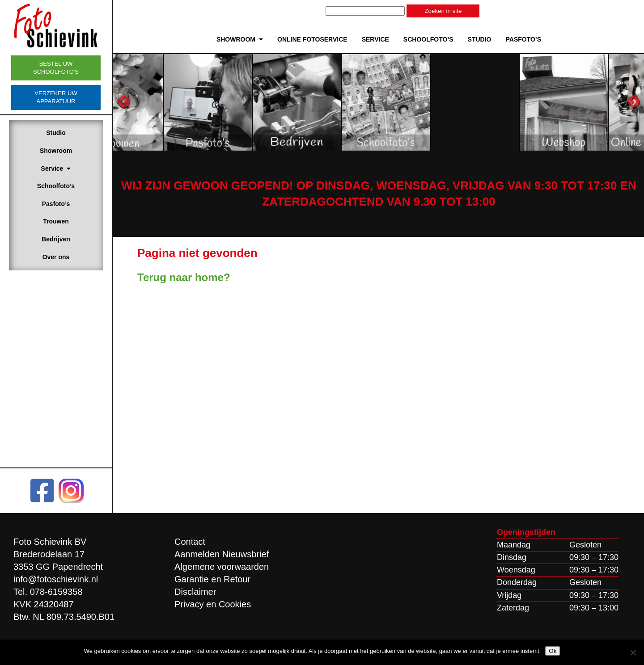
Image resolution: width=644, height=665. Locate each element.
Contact (190, 542)
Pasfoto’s (56, 204)
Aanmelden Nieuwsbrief (222, 554)
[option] (168, 102)
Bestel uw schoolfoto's (56, 68)
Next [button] (634, 102)
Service (56, 168)
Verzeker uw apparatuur (56, 97)
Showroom (56, 151)
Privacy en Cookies (213, 604)
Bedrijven (56, 239)
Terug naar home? (184, 277)
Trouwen (56, 221)
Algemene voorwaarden (222, 567)
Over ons (56, 257)
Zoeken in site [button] (443, 11)
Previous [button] (124, 102)
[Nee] (633, 652)
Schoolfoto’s (56, 186)
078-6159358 (56, 592)
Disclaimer (195, 592)
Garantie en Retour (212, 579)
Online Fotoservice (312, 39)
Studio (56, 133)
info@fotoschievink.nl (56, 579)
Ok (553, 651)
